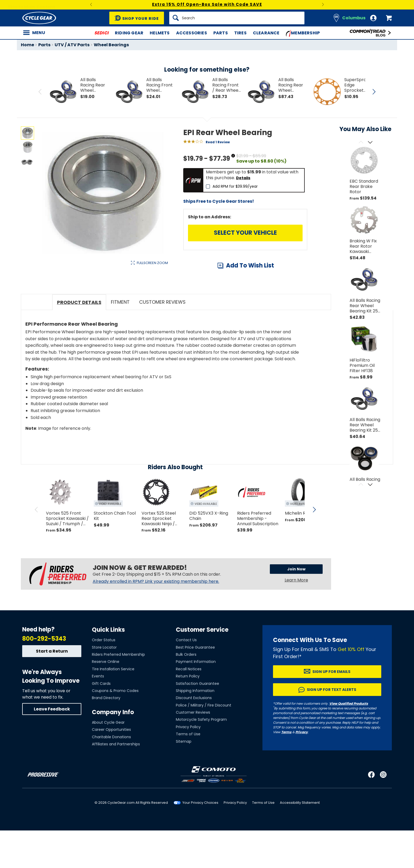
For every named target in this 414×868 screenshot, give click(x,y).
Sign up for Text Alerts (331, 727)
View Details (103, 319)
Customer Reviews (193, 750)
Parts (221, 33)
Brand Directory (106, 735)
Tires (240, 33)
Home (27, 45)
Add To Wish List (250, 266)
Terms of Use (188, 772)
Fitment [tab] (120, 340)
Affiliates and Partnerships (116, 782)
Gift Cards (101, 721)
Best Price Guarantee (195, 685)
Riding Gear (129, 33)
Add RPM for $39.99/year (235, 186)
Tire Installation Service (113, 707)
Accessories (192, 33)
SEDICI (101, 33)
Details (243, 178)
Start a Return (52, 689)
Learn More (296, 617)
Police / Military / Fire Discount (204, 742)
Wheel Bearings (111, 45)
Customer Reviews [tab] (162, 340)
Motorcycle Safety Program (201, 757)
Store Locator (104, 685)
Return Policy (188, 714)
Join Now (296, 606)
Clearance (266, 33)
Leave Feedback (52, 747)
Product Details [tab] (79, 340)
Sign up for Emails (331, 709)
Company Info (113, 749)
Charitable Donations (111, 774)
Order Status (104, 677)
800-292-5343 (44, 676)
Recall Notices (189, 707)
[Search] (237, 18)
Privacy (302, 770)
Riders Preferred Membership (118, 692)
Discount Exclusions (194, 735)
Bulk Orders (186, 692)
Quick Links (108, 667)
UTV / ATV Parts (72, 45)
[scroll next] (314, 547)
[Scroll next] (370, 143)
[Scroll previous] (361, 143)
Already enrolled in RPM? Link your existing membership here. (156, 619)
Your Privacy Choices (200, 840)
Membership (303, 33)
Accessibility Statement (300, 840)
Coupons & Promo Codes (115, 728)
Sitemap (184, 779)
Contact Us (186, 677)
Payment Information (196, 699)
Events (98, 714)
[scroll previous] (36, 547)
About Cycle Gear (108, 760)
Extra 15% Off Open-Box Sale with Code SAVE (207, 4)
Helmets (160, 33)
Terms (286, 770)
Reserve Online (106, 699)
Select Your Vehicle (245, 233)
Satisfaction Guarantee (197, 721)
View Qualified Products (349, 741)
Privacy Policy (188, 764)
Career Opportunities (111, 767)
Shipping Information (195, 728)
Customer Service (202, 667)
